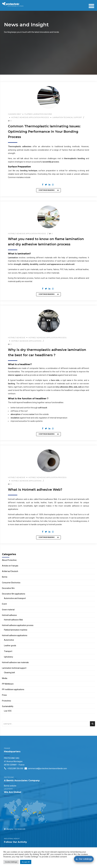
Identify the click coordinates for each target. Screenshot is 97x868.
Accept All (26, 862)
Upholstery (9, 657)
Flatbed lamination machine (38, 114)
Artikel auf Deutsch (10, 571)
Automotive (9, 640)
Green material (8, 610)
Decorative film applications (14, 594)
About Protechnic (9, 560)
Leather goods (10, 646)
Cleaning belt (15, 114)
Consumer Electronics (11, 583)
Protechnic (7, 701)
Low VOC (8, 711)
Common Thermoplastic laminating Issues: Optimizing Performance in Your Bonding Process (44, 132)
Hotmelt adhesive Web (13, 620)
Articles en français (10, 566)
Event (4, 604)
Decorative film (8, 588)
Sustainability (8, 706)
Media (5, 678)
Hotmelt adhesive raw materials (15, 662)
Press (4, 695)
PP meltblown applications (13, 689)
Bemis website (10, 786)
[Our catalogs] (84, 859)
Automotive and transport (15, 598)
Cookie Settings (11, 862)
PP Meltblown (8, 684)
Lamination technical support (67, 117)
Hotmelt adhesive (17, 338)
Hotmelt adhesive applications (26, 341)
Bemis (5, 577)
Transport (8, 651)
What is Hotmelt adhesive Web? (35, 490)
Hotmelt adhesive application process (30, 117)
